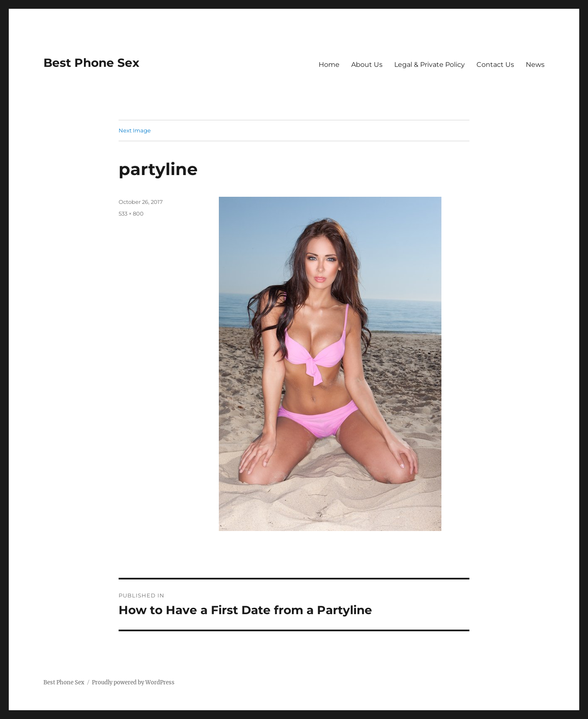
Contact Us (495, 65)
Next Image (135, 130)
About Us (367, 65)
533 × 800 (131, 213)
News (535, 65)
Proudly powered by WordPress (133, 682)
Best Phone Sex (91, 63)
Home (329, 65)
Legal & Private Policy (430, 65)
